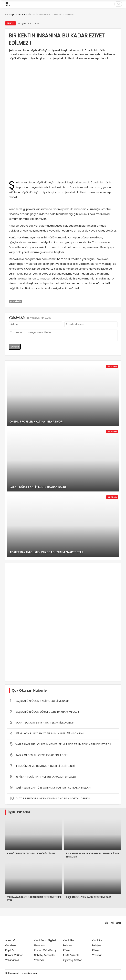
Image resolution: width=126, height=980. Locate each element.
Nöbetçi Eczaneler (45, 955)
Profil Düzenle (71, 955)
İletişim (67, 945)
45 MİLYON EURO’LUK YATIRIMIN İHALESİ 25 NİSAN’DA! (47, 733)
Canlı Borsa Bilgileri (45, 940)
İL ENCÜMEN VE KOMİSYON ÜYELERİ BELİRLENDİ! (43, 766)
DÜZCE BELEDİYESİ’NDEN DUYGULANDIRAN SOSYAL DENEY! (50, 798)
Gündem (112, 366)
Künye (67, 950)
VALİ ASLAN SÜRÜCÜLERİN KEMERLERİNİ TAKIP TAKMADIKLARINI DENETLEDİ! (61, 744)
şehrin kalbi (15, 301)
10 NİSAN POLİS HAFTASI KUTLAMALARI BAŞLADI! (43, 777)
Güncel (10, 23)
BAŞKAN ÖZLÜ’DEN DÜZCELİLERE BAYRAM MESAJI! (44, 712)
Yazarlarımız (12, 960)
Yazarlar (97, 955)
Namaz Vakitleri (14, 955)
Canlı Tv (97, 940)
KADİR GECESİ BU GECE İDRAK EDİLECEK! (39, 755)
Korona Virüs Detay (45, 950)
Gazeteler (11, 945)
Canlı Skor (69, 940)
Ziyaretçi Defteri (73, 960)
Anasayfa (11, 940)
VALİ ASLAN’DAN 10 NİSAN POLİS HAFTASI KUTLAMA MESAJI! (51, 788)
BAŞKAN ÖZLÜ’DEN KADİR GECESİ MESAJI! (39, 701)
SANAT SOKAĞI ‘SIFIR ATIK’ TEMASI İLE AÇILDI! (42, 723)
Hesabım (39, 945)
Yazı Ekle (39, 960)
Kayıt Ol (10, 950)
